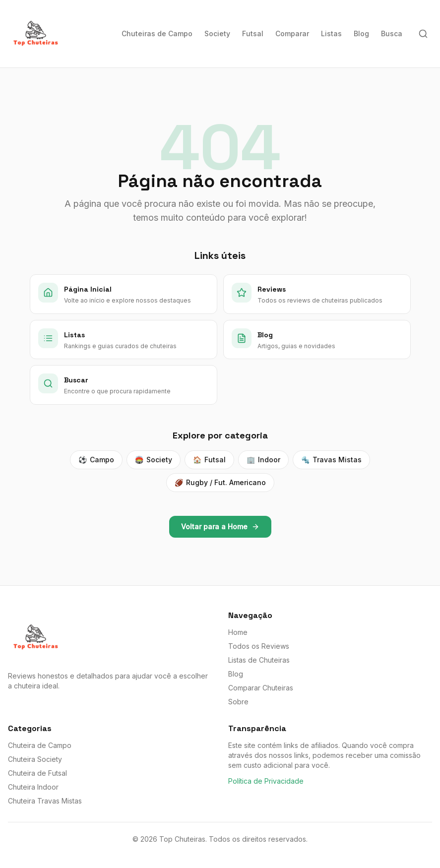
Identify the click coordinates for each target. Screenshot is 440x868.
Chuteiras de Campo (157, 33)
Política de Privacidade (266, 781)
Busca (392, 33)
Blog (361, 33)
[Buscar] (423, 34)
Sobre (238, 702)
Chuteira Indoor (33, 787)
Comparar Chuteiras (261, 688)
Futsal (253, 33)
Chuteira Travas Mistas (45, 801)
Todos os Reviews (259, 646)
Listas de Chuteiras (259, 660)
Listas (331, 33)
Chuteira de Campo (40, 745)
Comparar (292, 33)
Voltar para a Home (220, 527)
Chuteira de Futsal (37, 773)
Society (217, 33)
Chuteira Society (35, 759)
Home (238, 632)
